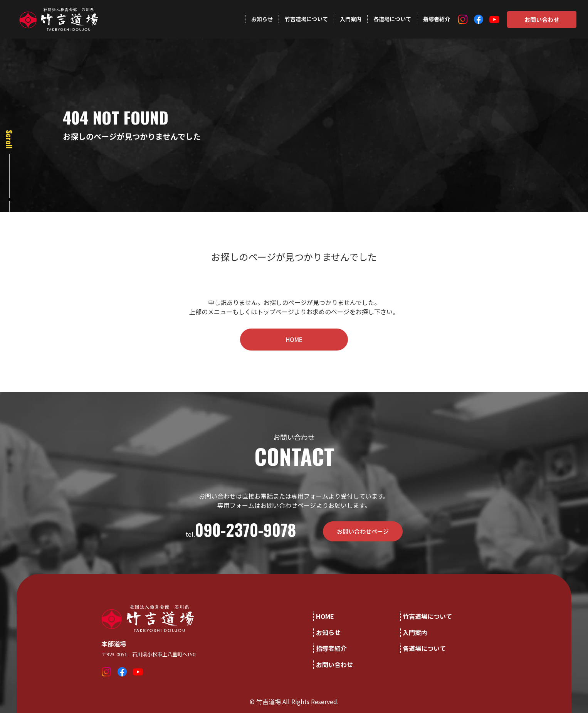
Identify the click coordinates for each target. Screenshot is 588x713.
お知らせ (262, 19)
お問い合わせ (542, 19)
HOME (294, 340)
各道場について (392, 19)
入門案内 (351, 19)
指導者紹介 (437, 19)
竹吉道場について (306, 19)
